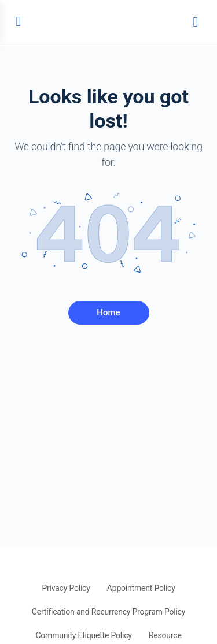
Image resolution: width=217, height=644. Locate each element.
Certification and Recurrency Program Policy (108, 612)
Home (108, 312)
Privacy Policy (66, 588)
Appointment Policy (141, 588)
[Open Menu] (19, 21)
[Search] (196, 22)
